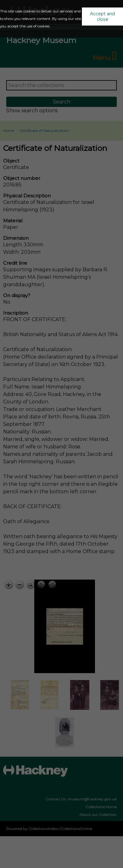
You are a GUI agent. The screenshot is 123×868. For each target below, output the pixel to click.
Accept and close (102, 17)
